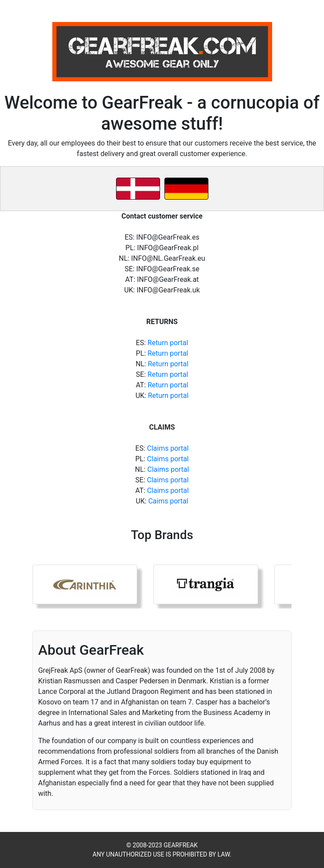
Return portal (168, 343)
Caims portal (168, 501)
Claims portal (168, 448)
